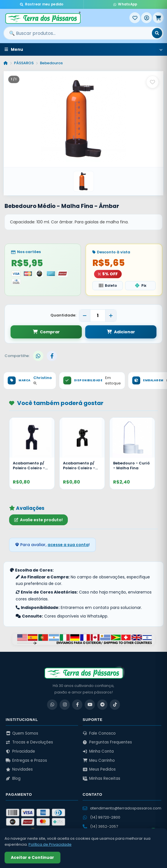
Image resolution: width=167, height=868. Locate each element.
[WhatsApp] (52, 705)
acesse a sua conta (68, 545)
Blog (13, 779)
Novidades (19, 770)
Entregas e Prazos (26, 761)
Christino (43, 381)
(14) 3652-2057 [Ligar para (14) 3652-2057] (100, 827)
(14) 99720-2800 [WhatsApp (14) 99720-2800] (101, 818)
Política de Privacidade (50, 844)
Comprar (46, 332)
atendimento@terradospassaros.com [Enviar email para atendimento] (122, 808)
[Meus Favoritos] (135, 18)
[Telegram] (102, 705)
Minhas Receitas (101, 779)
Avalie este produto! (38, 520)
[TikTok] (115, 705)
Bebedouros (51, 63)
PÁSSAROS (24, 63)
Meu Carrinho (99, 761)
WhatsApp (125, 4)
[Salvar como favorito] (152, 82)
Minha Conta (98, 752)
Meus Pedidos (99, 770)
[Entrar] (146, 18)
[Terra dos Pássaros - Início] (66, 18)
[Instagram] (65, 705)
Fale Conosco (99, 734)
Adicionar (121, 332)
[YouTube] (90, 705)
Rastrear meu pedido (42, 4)
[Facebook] (77, 705)
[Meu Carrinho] (158, 18)
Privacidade (20, 752)
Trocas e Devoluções (29, 743)
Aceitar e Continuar (32, 857)
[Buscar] (157, 33)
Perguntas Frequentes (107, 743)
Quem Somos (22, 734)
